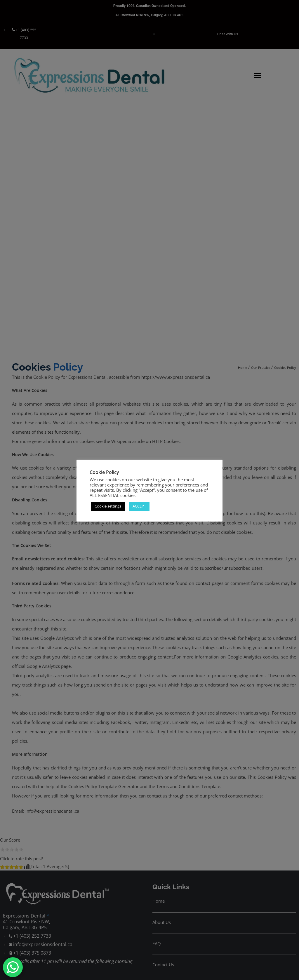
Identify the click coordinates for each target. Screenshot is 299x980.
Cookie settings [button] (108, 506)
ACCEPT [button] (139, 506)
